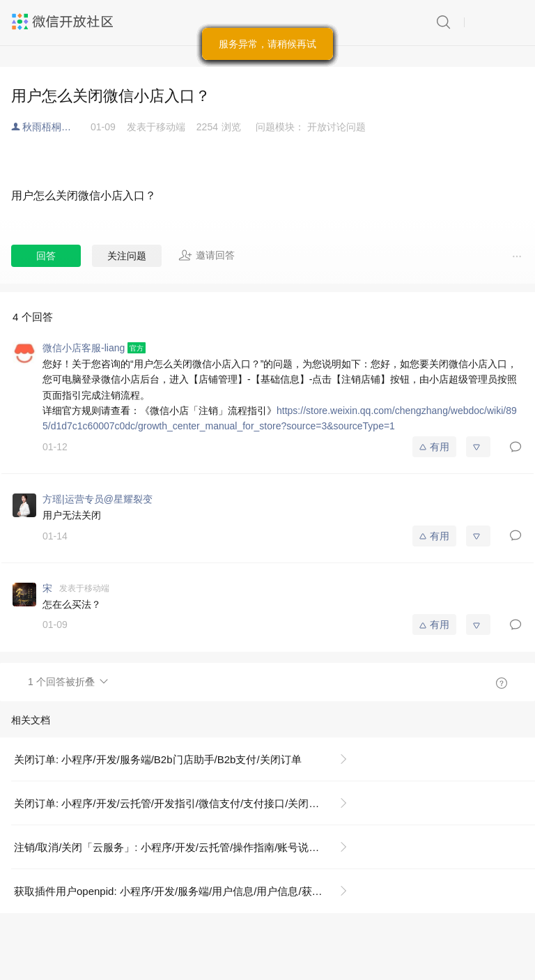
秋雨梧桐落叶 (52, 127)
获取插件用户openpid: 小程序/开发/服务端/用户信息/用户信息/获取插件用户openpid (186, 891)
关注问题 (127, 256)
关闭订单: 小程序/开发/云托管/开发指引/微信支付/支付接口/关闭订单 (172, 803)
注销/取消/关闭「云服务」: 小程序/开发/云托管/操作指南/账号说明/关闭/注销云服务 (186, 847)
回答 (46, 256)
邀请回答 (207, 255)
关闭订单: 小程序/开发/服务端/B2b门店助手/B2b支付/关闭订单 (158, 759)
